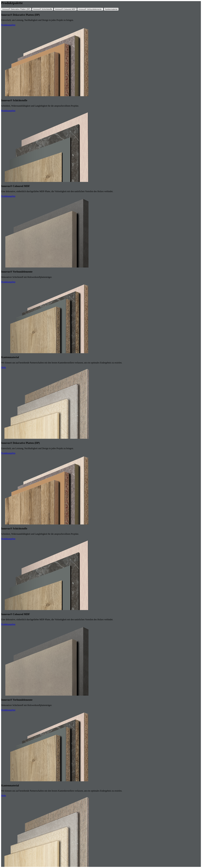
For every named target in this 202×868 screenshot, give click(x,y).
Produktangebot (8, 25)
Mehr (4, 367)
